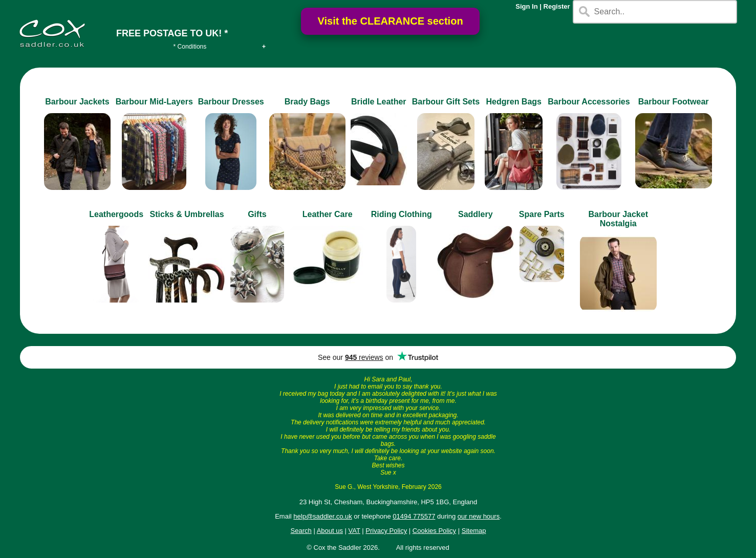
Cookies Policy (434, 531)
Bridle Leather (379, 102)
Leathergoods (116, 214)
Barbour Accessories (589, 102)
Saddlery (476, 214)
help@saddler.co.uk (322, 516)
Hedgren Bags (514, 102)
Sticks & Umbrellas (187, 214)
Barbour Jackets (77, 102)
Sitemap (474, 531)
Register (557, 6)
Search (301, 531)
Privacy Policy (386, 531)
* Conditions (190, 47)
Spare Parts (542, 214)
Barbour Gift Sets (446, 102)
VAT (354, 531)
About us (330, 531)
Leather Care (328, 214)
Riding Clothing (402, 214)
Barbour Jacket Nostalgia (618, 219)
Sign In (526, 6)
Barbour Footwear (674, 102)
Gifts (257, 214)
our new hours (479, 516)
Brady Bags (307, 102)
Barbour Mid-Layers (154, 102)
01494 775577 (414, 516)
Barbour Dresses (231, 102)
